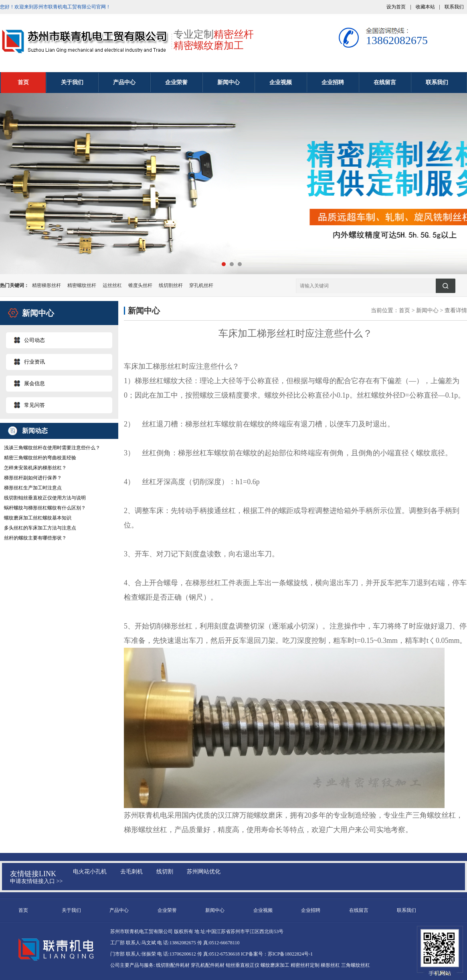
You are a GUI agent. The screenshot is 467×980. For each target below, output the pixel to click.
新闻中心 (228, 82)
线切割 (165, 872)
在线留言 (385, 82)
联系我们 (454, 7)
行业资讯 (34, 362)
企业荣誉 (176, 82)
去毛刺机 (131, 872)
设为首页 (396, 7)
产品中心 (124, 82)
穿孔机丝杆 (201, 285)
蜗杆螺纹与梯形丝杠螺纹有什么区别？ (45, 508)
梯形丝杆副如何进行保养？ (33, 478)
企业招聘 (333, 82)
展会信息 (34, 383)
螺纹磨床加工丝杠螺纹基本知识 (38, 518)
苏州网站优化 (204, 872)
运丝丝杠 (112, 285)
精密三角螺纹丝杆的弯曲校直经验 (40, 458)
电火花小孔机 (90, 872)
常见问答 (34, 405)
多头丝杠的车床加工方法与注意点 (40, 528)
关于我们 (72, 82)
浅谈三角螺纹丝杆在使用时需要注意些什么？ (52, 448)
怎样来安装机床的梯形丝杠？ (35, 468)
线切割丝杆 (171, 285)
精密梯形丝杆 (46, 285)
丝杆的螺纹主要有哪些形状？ (35, 538)
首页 (23, 82)
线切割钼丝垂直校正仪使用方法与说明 (45, 498)
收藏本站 (425, 7)
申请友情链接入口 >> (36, 881)
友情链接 (24, 874)
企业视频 (281, 82)
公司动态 (34, 340)
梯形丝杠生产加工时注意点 (33, 488)
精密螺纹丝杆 (82, 285)
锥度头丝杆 (140, 285)
